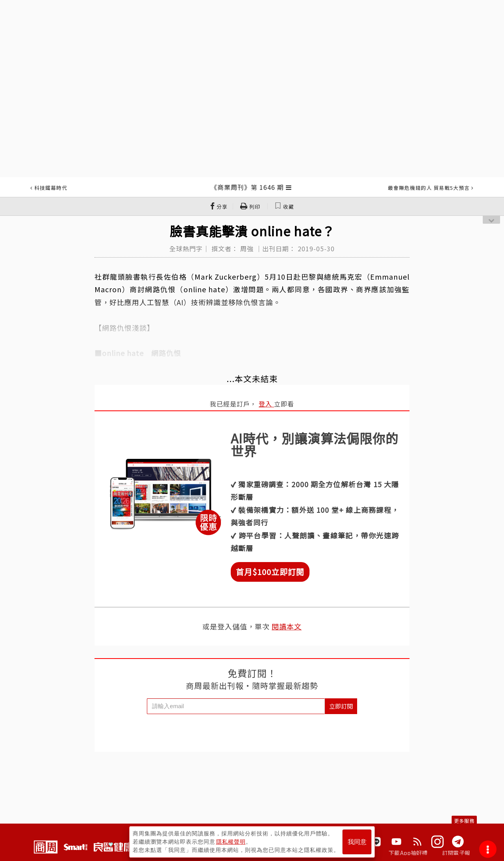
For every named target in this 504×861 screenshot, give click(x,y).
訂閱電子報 (456, 853)
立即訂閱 (341, 706)
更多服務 (464, 821)
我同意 (357, 842)
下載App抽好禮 (408, 853)
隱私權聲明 (231, 842)
